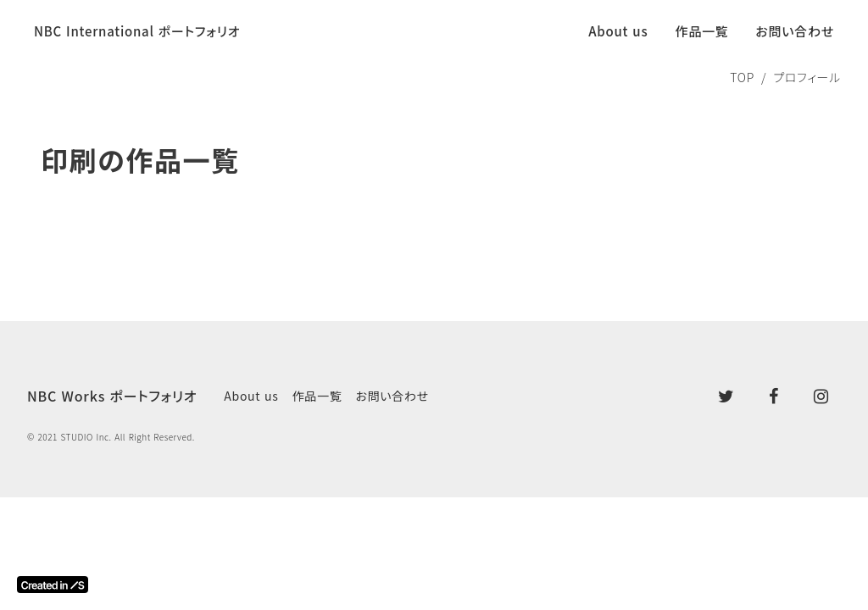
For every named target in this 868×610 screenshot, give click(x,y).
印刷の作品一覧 (140, 160)
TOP (742, 77)
